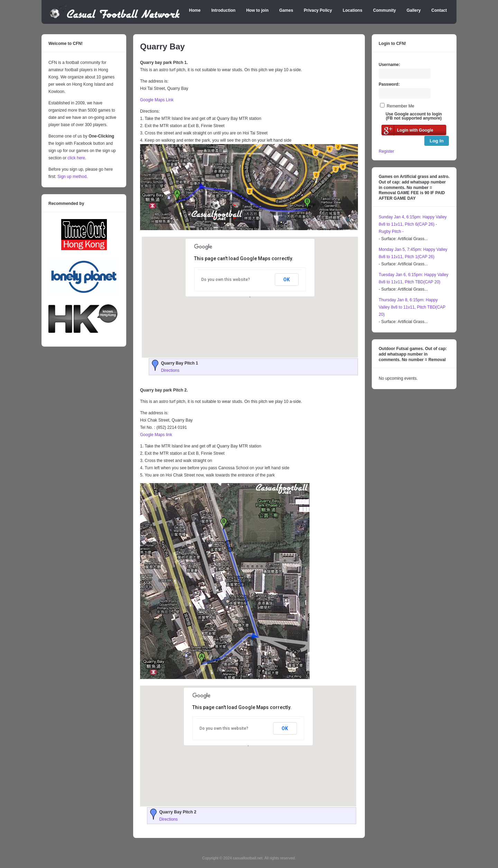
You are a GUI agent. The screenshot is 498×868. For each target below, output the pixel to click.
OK (287, 280)
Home (195, 10)
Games (286, 10)
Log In (437, 141)
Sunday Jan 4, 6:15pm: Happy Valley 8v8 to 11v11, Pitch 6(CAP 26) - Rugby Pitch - (413, 224)
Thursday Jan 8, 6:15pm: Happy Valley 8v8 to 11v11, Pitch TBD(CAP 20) (412, 307)
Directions (170, 370)
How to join (257, 10)
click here (76, 158)
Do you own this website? (226, 280)
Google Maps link (156, 435)
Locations (353, 10)
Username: (389, 65)
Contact (439, 10)
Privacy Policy (318, 10)
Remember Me (400, 106)
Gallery (414, 10)
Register (386, 151)
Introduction (223, 10)
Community (385, 10)
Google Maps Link (157, 100)
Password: (389, 84)
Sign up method (71, 177)
